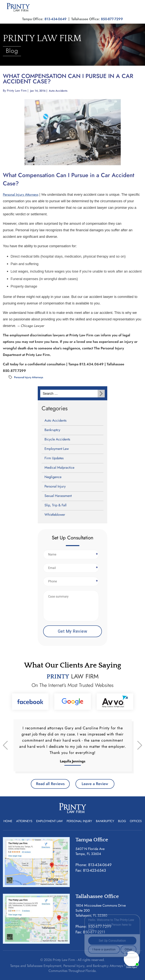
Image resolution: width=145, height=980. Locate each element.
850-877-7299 (112, 19)
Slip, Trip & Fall (55, 505)
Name (96, 554)
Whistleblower (55, 515)
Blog (122, 821)
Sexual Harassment (58, 496)
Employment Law (57, 449)
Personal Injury (55, 486)
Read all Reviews (50, 784)
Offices (136, 821)
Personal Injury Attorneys (21, 195)
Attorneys (24, 821)
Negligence (53, 477)
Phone (96, 581)
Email (96, 568)
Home (8, 821)
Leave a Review (95, 784)
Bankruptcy (52, 430)
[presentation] (5, 745)
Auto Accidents (58, 91)
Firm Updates (54, 458)
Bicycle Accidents (57, 439)
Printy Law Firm (17, 91)
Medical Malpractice (59, 468)
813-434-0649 (55, 19)
